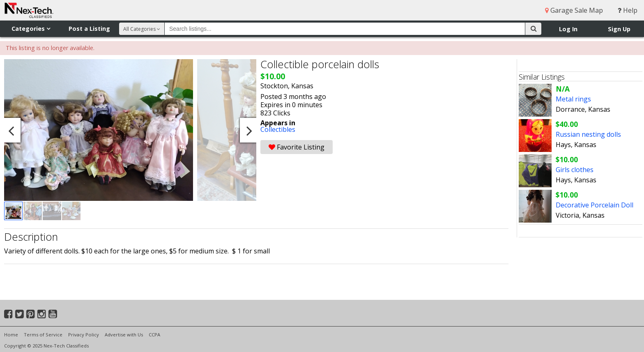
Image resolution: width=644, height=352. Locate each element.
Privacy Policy (84, 335)
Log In (568, 29)
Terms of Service (43, 335)
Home (11, 335)
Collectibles (278, 129)
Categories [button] (31, 29)
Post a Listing (89, 29)
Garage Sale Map (574, 10)
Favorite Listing (297, 147)
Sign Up (619, 29)
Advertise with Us (124, 335)
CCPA (154, 335)
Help (628, 10)
